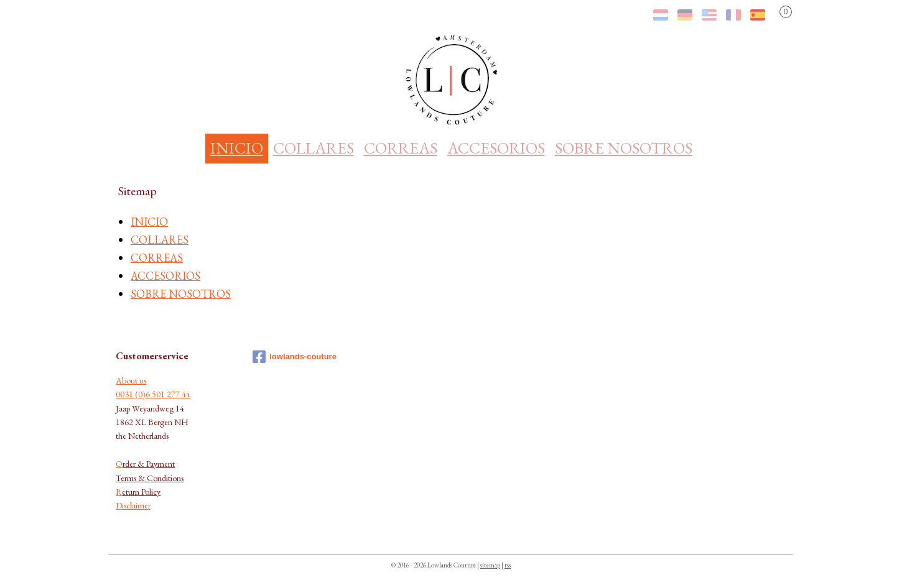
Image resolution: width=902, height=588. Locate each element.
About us (131, 380)
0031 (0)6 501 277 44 (153, 394)
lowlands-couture (295, 357)
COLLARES (314, 148)
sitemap (490, 565)
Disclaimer (133, 505)
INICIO (237, 148)
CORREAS (401, 148)
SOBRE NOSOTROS (624, 148)
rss (508, 565)
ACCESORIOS (496, 148)
